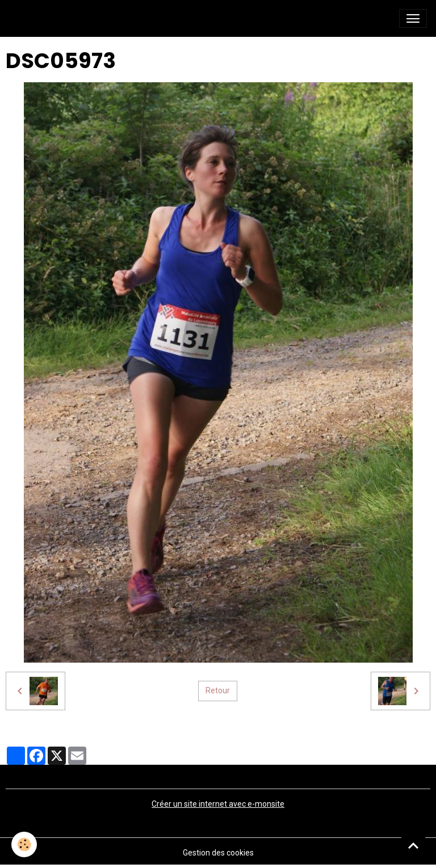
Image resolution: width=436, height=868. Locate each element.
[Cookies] (24, 844)
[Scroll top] (413, 845)
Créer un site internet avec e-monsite (218, 804)
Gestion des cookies (218, 853)
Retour (218, 690)
